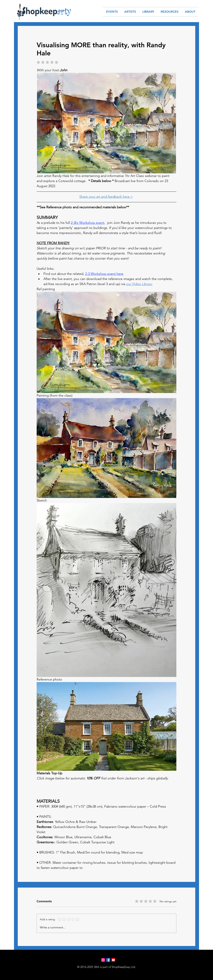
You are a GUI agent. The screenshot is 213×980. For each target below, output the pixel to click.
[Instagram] (103, 960)
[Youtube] (113, 960)
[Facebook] (108, 960)
